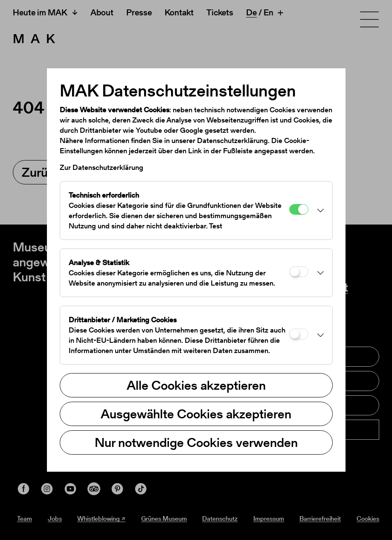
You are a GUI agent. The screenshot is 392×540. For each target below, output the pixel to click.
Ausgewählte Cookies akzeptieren (196, 414)
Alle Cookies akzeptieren (196, 385)
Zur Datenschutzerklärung (102, 167)
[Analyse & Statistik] (299, 272)
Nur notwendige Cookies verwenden (196, 442)
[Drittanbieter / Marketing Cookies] (299, 334)
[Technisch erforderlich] (299, 209)
